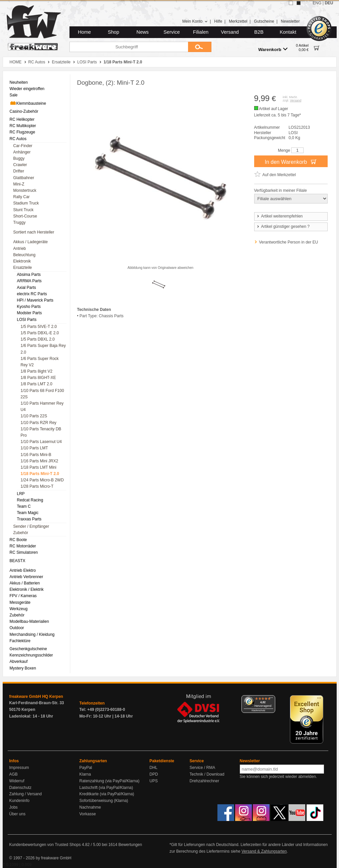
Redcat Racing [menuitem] (30, 500)
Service (172, 32)
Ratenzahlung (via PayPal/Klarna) (110, 781)
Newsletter (290, 21)
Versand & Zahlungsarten (264, 851)
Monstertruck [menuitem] (25, 190)
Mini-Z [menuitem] (19, 184)
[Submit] (200, 47)
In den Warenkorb (291, 161)
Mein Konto (195, 21)
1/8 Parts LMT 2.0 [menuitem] (37, 384)
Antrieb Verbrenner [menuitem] (27, 577)
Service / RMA (203, 768)
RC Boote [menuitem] (18, 540)
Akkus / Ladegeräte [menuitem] (31, 242)
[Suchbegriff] (129, 47)
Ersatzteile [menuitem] (23, 268)
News (143, 32)
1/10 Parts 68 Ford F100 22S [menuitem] (42, 394)
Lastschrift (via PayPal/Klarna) (106, 788)
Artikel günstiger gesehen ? (283, 227)
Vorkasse (88, 814)
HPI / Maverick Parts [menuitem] (35, 300)
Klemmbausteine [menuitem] (28, 103)
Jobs (14, 807)
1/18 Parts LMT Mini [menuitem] (39, 467)
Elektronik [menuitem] (22, 261)
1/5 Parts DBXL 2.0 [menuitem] (38, 339)
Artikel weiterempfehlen (280, 216)
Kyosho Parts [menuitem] (29, 307)
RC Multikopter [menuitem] (23, 126)
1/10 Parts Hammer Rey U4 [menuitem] (42, 406)
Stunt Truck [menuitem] (24, 210)
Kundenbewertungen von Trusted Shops (45, 845)
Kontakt (288, 32)
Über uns (18, 814)
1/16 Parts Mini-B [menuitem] (36, 455)
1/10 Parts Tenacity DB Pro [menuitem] (41, 432)
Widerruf (17, 781)
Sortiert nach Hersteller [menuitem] (34, 232)
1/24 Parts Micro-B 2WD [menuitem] (42, 480)
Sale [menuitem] (14, 95)
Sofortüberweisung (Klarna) (104, 801)
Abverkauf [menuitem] (19, 662)
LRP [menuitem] (21, 494)
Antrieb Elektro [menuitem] (23, 570)
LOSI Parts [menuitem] (27, 320)
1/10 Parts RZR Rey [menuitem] (39, 423)
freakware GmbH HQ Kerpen (36, 697)
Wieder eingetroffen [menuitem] (27, 89)
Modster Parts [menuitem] (30, 313)
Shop (114, 32)
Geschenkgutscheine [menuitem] (28, 649)
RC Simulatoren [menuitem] (24, 552)
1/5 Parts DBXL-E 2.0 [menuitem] (40, 333)
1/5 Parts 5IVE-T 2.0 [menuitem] (39, 327)
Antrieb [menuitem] (20, 249)
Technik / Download (207, 774)
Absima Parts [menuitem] (29, 275)
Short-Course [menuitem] (25, 216)
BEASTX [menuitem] (18, 561)
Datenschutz (21, 788)
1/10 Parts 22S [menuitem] (34, 416)
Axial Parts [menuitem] (27, 288)
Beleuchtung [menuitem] (25, 255)
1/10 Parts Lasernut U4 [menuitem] (41, 442)
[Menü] (271, 699)
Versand (230, 32)
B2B (259, 32)
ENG (317, 3)
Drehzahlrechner (205, 781)
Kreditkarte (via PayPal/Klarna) (107, 794)
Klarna (85, 774)
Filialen (201, 32)
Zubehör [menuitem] (21, 533)
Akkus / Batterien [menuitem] (25, 583)
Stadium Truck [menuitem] (26, 203)
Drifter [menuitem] (19, 171)
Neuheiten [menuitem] (19, 82)
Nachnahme (90, 807)
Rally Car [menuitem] (22, 197)
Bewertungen (130, 845)
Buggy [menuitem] (19, 158)
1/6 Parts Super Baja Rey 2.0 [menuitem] (43, 349)
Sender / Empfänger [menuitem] (31, 526)
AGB (14, 774)
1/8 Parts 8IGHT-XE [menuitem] (38, 378)
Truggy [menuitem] (20, 223)
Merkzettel (238, 21)
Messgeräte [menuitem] (20, 602)
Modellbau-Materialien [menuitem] (29, 621)
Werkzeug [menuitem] (19, 609)
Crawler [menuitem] (20, 165)
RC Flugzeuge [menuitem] (23, 132)
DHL (154, 768)
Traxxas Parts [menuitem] (29, 519)
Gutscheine (264, 21)
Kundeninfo (20, 801)
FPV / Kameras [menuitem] (23, 596)
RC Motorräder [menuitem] (23, 546)
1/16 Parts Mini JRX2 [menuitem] (40, 461)
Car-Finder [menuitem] (23, 146)
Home (84, 32)
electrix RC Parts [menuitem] (32, 294)
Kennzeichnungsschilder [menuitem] (31, 655)
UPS (154, 781)
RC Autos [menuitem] (18, 139)
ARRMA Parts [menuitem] (29, 281)
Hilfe (218, 21)
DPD (154, 774)
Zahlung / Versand (26, 794)
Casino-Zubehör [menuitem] (24, 111)
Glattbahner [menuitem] (24, 178)
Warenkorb (273, 49)
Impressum (19, 768)
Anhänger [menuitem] (22, 152)
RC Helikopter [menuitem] (22, 119)
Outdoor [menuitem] (17, 628)
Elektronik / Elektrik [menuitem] (27, 589)
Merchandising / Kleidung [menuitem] (32, 634)
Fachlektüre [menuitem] (20, 641)
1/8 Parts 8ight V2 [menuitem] (37, 371)
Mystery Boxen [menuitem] (23, 668)
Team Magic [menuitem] (28, 513)
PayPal (86, 768)
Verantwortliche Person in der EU (289, 242)
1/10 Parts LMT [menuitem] (34, 448)
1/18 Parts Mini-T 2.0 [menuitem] (40, 474)
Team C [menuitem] (24, 506)
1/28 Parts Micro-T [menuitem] (37, 486)
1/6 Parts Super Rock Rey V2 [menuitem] (40, 362)
